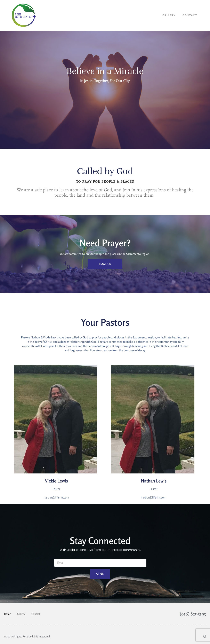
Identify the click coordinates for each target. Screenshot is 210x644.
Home (7, 614)
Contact (36, 614)
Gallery (21, 614)
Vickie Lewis (56, 481)
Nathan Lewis (154, 481)
